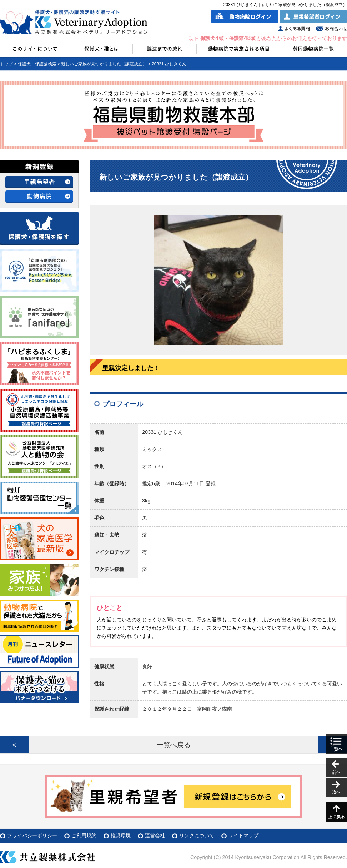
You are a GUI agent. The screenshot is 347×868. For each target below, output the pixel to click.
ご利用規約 (84, 835)
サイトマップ (243, 835)
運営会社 (155, 835)
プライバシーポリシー (32, 835)
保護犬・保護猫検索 (37, 64)
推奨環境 (121, 835)
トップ (6, 64)
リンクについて (197, 835)
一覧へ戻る (174, 745)
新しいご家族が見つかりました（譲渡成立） (104, 64)
